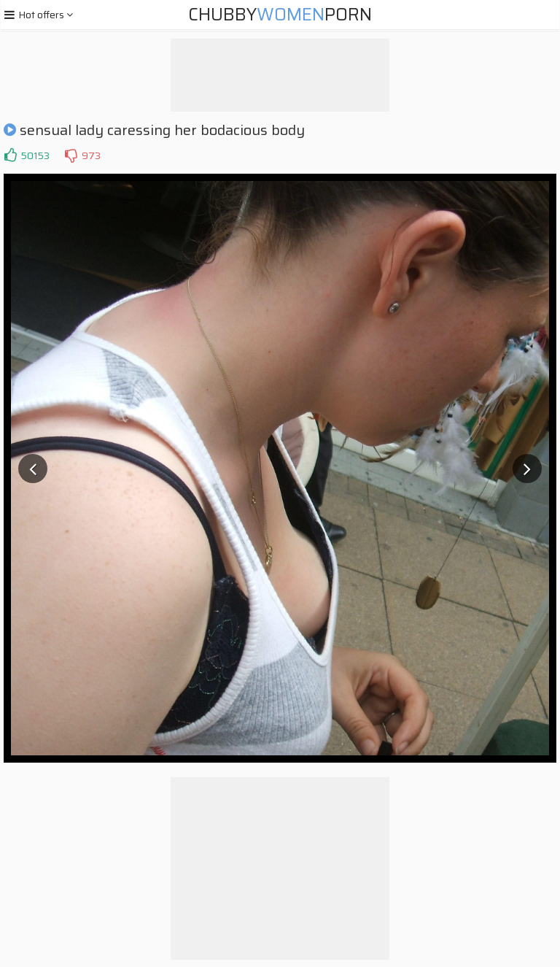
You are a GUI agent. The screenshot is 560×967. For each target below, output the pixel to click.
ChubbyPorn (280, 15)
